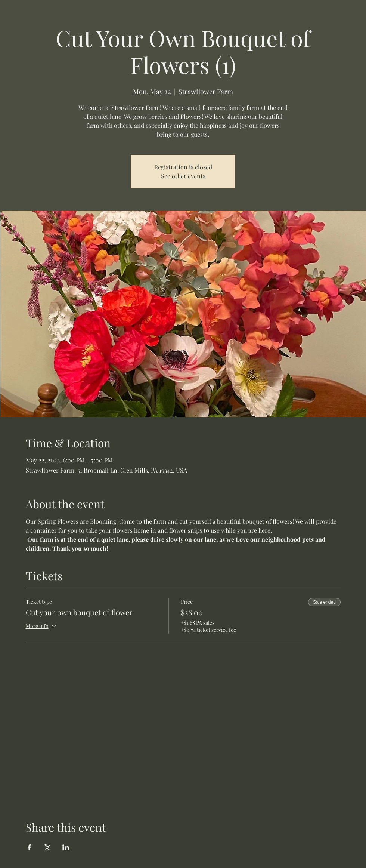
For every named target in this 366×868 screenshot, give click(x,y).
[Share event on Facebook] (29, 847)
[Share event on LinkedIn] (66, 847)
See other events (183, 176)
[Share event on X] (48, 847)
